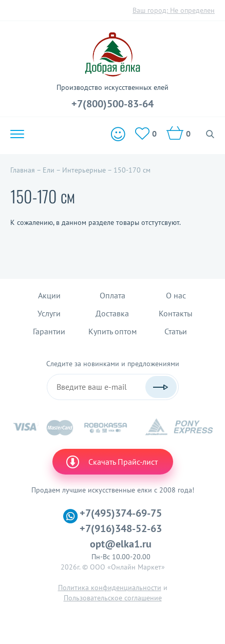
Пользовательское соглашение (113, 598)
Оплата (113, 295)
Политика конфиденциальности (110, 588)
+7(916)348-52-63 (121, 528)
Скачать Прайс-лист (111, 462)
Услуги (49, 313)
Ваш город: (174, 10)
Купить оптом (113, 331)
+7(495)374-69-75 (121, 513)
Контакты (176, 313)
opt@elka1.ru (121, 544)
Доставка (112, 313)
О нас (176, 295)
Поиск (210, 134)
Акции (49, 295)
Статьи (176, 331)
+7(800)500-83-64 (113, 104)
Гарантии (49, 331)
